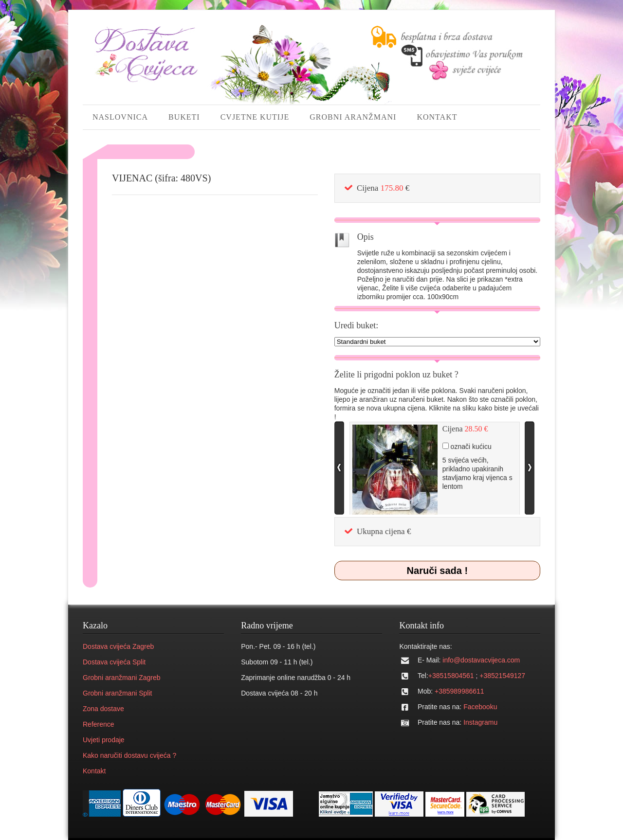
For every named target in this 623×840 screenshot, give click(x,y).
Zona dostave (103, 709)
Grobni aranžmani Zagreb (122, 678)
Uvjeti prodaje (104, 740)
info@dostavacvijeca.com (481, 660)
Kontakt (94, 771)
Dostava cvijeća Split (114, 662)
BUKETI (184, 117)
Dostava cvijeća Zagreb (118, 646)
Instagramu (480, 722)
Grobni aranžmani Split (117, 693)
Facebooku (480, 707)
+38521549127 (502, 676)
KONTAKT (437, 117)
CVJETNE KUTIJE (255, 117)
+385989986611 (459, 691)
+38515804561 (451, 676)
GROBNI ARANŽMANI (353, 117)
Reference (99, 724)
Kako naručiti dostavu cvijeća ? (129, 755)
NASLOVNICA (120, 117)
